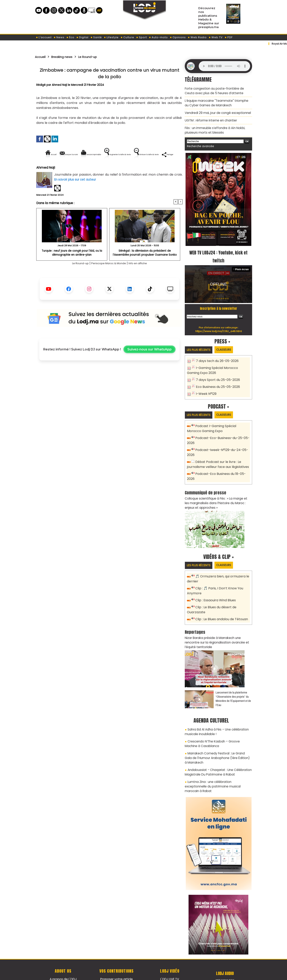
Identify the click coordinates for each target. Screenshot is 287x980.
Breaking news (66, 57)
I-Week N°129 (205, 388)
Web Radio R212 (225, 958)
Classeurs (228, 346)
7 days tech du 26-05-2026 (216, 357)
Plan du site (133, 975)
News (59, 37)
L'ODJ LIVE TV (170, 956)
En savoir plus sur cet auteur (76, 193)
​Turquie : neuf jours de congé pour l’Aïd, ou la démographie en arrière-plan (72, 266)
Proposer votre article (116, 956)
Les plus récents (200, 346)
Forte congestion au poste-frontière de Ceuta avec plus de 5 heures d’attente (217, 90)
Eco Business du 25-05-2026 (217, 382)
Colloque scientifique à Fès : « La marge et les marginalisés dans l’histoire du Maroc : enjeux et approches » (218, 494)
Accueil (41, 57)
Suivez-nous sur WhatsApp (149, 363)
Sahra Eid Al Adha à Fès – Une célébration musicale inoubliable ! (215, 718)
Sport (142, 37)
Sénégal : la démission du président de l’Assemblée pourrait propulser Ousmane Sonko (145, 266)
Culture (127, 37)
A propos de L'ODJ (63, 956)
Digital (82, 37)
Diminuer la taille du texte (99, 168)
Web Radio (197, 37)
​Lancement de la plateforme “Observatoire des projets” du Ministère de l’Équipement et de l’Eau (233, 685)
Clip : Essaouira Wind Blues (215, 589)
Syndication (153, 975)
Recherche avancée (199, 143)
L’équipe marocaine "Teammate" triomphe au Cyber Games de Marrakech (217, 102)
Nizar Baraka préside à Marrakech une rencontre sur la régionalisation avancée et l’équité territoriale (218, 629)
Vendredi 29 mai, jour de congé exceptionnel (216, 111)
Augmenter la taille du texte (157, 154)
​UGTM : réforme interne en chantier (210, 118)
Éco (70, 37)
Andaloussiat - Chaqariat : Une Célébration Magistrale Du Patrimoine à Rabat (216, 755)
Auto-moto (158, 37)
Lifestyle (111, 37)
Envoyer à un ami (73, 154)
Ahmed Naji (60, 85)
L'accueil (44, 37)
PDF (229, 37)
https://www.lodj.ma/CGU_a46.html (219, 327)
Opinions (178, 37)
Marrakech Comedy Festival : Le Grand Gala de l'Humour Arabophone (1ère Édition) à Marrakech (216, 742)
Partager (135, 168)
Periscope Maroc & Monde (108, 277)
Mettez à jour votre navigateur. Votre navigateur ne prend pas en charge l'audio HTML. (224, 66)
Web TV (216, 37)
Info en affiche (143, 277)
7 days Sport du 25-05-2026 (217, 375)
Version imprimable (111, 154)
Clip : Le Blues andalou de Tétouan (221, 607)
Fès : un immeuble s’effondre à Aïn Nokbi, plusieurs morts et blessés (213, 127)
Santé (96, 37)
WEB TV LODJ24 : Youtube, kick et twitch (219, 253)
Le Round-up (95, 57)
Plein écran (242, 266)
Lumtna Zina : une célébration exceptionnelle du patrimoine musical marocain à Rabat (218, 766)
